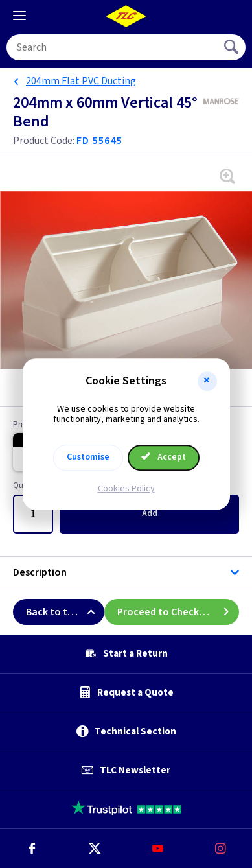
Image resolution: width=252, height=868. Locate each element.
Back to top (65, 612)
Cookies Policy (126, 489)
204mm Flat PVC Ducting (81, 81)
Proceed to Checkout (178, 612)
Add (150, 513)
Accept (164, 457)
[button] (207, 381)
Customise (88, 457)
